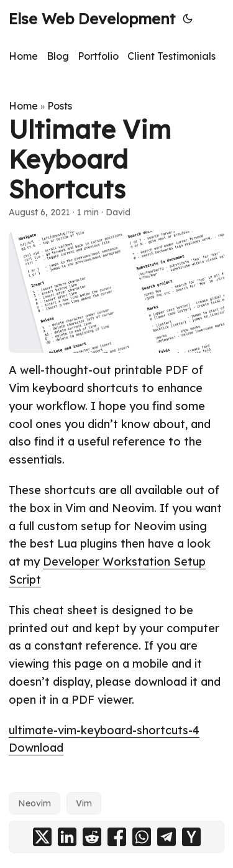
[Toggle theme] (188, 19)
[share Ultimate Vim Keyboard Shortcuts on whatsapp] (142, 837)
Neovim (34, 803)
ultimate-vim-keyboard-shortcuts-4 (104, 730)
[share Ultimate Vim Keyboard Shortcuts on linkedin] (67, 837)
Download (36, 748)
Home (23, 106)
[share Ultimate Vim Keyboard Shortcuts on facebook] (117, 837)
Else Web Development (92, 19)
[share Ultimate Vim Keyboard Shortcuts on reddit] (92, 837)
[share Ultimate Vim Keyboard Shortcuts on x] (42, 837)
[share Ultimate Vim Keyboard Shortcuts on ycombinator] (191, 837)
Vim (84, 803)
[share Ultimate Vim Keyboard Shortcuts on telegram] (167, 837)
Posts (60, 106)
